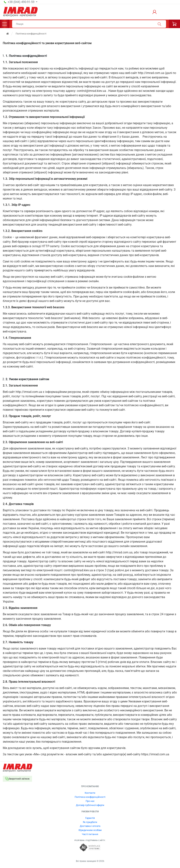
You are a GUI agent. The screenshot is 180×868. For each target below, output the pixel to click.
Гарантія (90, 818)
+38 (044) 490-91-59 (21, 2)
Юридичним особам (90, 830)
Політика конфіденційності (90, 797)
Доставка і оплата (90, 826)
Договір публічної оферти (90, 805)
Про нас (90, 801)
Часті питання (90, 834)
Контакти (90, 793)
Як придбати (90, 822)
